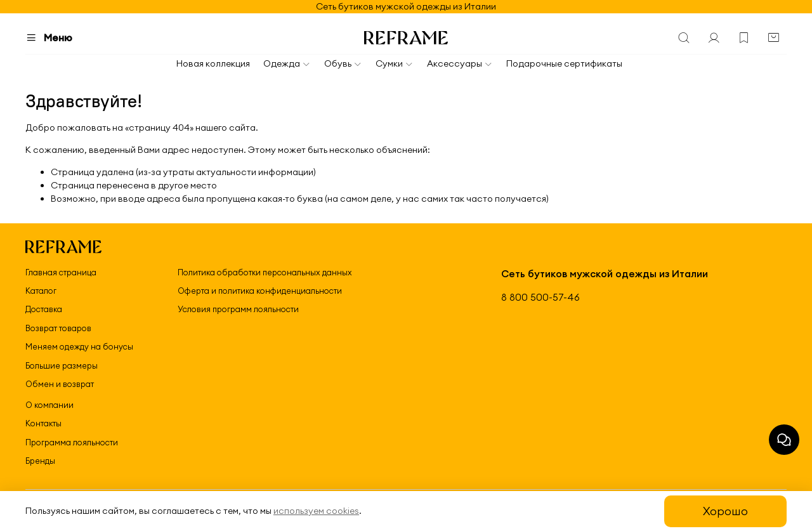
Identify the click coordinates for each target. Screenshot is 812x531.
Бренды (40, 461)
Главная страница (61, 272)
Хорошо (725, 511)
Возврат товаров (58, 328)
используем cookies (316, 511)
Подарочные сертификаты (564, 63)
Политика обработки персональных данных (265, 272)
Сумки (395, 63)
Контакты (43, 423)
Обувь (343, 63)
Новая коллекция (213, 63)
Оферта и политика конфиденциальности (260, 291)
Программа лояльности (72, 442)
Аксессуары (460, 63)
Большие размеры (62, 365)
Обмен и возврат (60, 384)
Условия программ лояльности (238, 309)
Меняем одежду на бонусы (79, 346)
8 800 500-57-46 (540, 297)
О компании (49, 405)
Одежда (287, 63)
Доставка (44, 309)
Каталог (41, 291)
